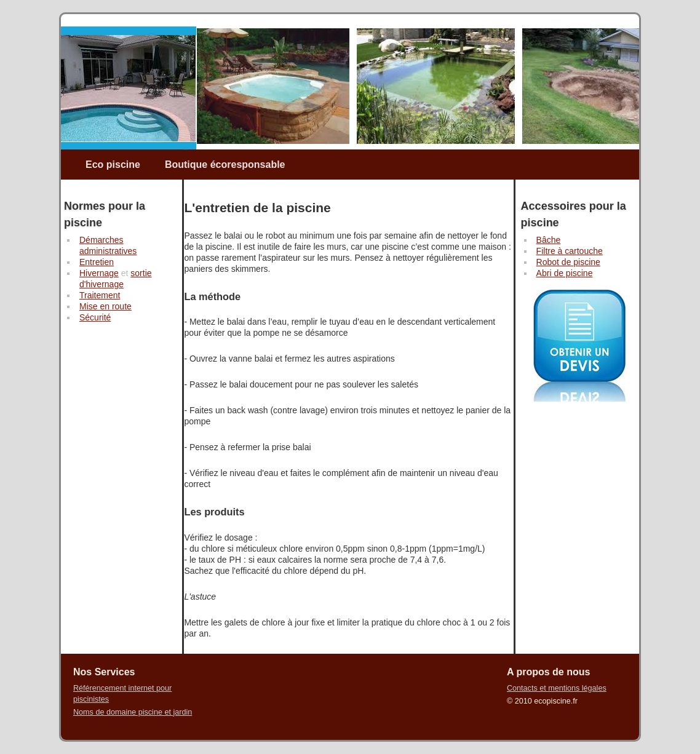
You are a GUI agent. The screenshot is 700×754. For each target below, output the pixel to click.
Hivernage (99, 273)
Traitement (100, 295)
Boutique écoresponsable (225, 165)
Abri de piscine (565, 273)
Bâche (549, 240)
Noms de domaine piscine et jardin (133, 712)
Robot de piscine (568, 262)
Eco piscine (113, 165)
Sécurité (95, 317)
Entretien (97, 262)
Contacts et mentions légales (557, 688)
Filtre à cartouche (570, 251)
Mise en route (105, 306)
